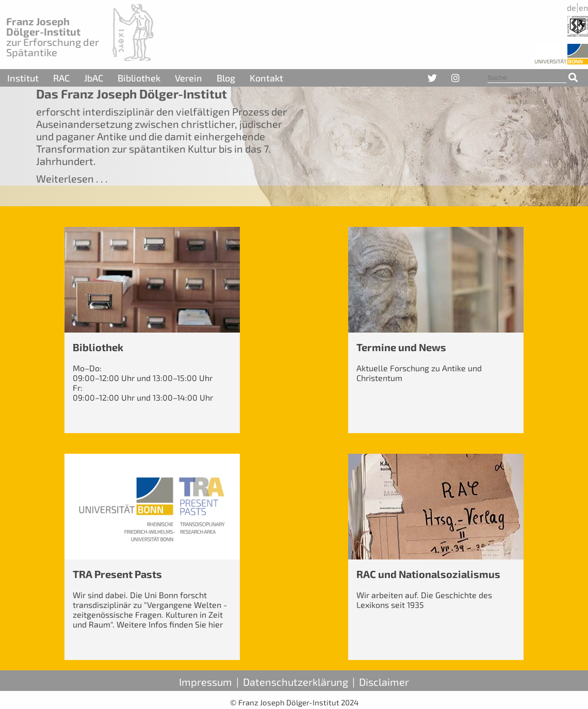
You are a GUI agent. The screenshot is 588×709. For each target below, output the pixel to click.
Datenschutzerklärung (296, 682)
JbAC (94, 78)
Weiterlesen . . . (72, 178)
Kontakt (266, 78)
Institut (23, 78)
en (583, 7)
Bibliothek (139, 78)
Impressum (206, 682)
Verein (189, 78)
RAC (61, 78)
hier (216, 624)
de (571, 7)
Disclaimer (384, 682)
